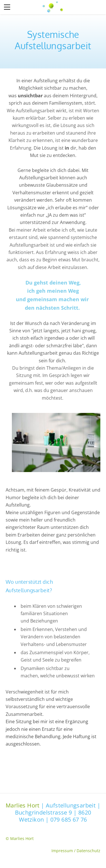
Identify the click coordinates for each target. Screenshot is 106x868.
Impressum (63, 851)
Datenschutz (88, 851)
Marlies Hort (23, 805)
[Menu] (7, 7)
